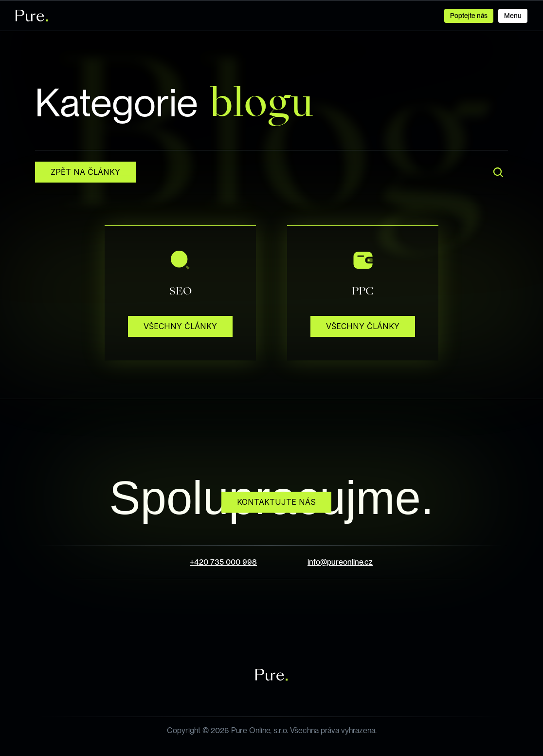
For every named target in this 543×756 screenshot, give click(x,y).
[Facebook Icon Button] (236, 624)
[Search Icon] (498, 172)
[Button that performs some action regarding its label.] (85, 172)
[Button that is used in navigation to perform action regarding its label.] (513, 16)
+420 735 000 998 (223, 562)
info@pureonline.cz (340, 562)
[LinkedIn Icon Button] (307, 624)
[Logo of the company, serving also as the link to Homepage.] (32, 16)
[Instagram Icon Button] (271, 624)
